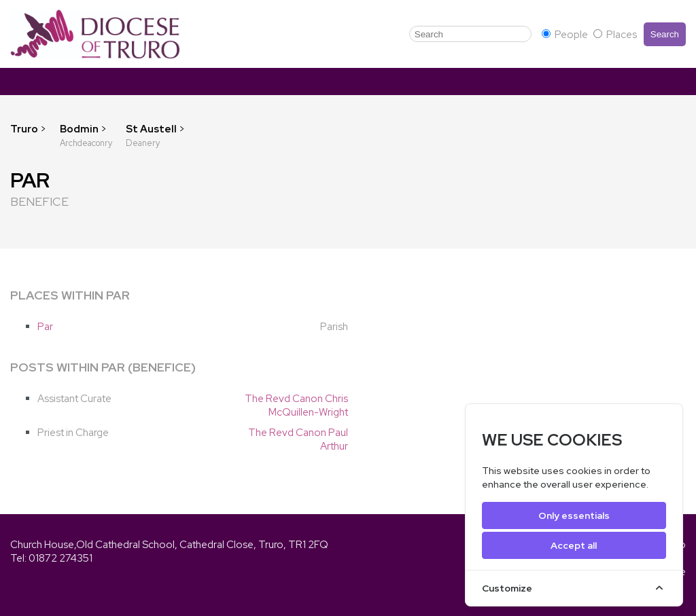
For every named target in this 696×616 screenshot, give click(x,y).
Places (615, 35)
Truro (24, 129)
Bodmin (80, 129)
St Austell (152, 129)
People (566, 35)
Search (665, 34)
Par (45, 327)
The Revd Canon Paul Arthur (298, 439)
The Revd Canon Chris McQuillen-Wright (296, 405)
